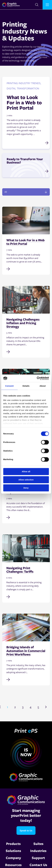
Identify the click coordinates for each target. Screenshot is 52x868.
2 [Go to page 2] (15, 707)
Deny (26, 488)
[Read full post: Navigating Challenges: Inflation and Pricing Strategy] (26, 351)
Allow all (26, 471)
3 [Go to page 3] (23, 707)
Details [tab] (26, 386)
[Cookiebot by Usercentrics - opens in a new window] (37, 378)
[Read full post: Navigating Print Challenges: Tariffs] (26, 596)
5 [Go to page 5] (38, 707)
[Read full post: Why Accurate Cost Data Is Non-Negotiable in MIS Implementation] (26, 517)
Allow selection (26, 480)
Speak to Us (26, 830)
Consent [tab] (9, 386)
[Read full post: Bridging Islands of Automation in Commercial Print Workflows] (26, 679)
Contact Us (38, 865)
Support (38, 858)
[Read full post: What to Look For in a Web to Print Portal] (26, 269)
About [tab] (43, 386)
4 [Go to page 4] (31, 707)
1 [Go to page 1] (7, 707)
